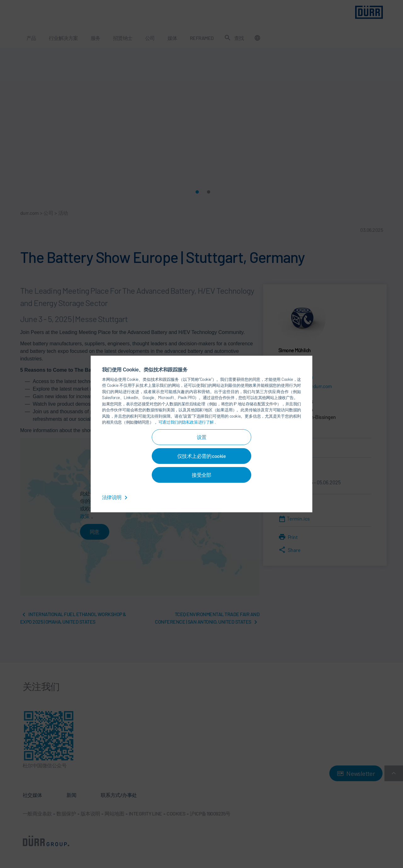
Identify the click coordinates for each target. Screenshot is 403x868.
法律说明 (116, 497)
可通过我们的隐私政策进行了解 (187, 422)
